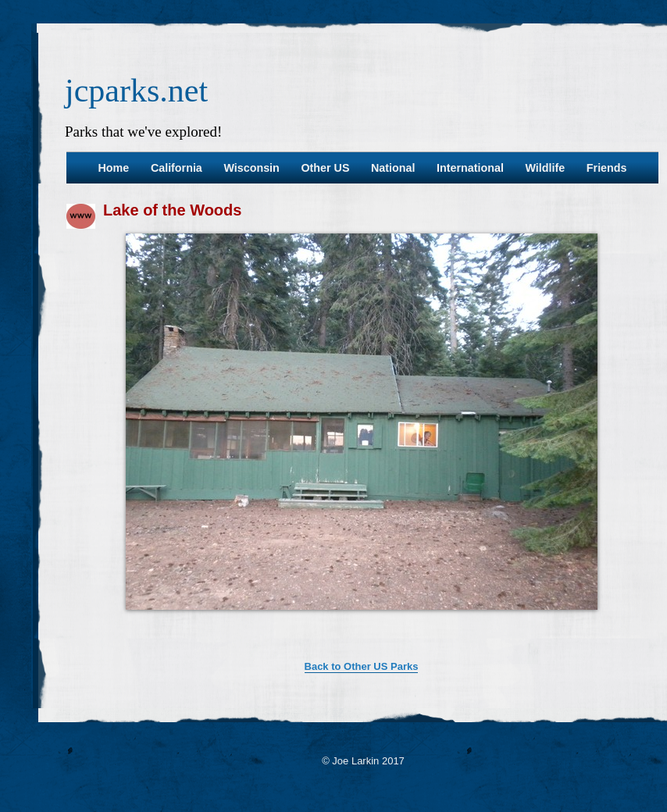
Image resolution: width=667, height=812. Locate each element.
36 (627, 624)
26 (471, 624)
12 (252, 624)
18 (346, 624)
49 (448, 636)
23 (424, 624)
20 (377, 624)
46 (401, 636)
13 (268, 624)
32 (565, 624)
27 (487, 624)
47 (416, 636)
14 (284, 624)
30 (533, 624)
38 (276, 636)
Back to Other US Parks (362, 666)
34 (596, 624)
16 (315, 624)
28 (502, 624)
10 (221, 624)
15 (299, 624)
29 (518, 624)
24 (440, 624)
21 (393, 624)
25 (455, 624)
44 (369, 636)
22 (408, 624)
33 (580, 624)
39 (291, 636)
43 (354, 636)
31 (549, 624)
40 (307, 636)
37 (643, 624)
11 (237, 624)
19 (362, 624)
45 (385, 636)
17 (330, 624)
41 (323, 636)
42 (338, 636)
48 (432, 636)
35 (612, 624)
